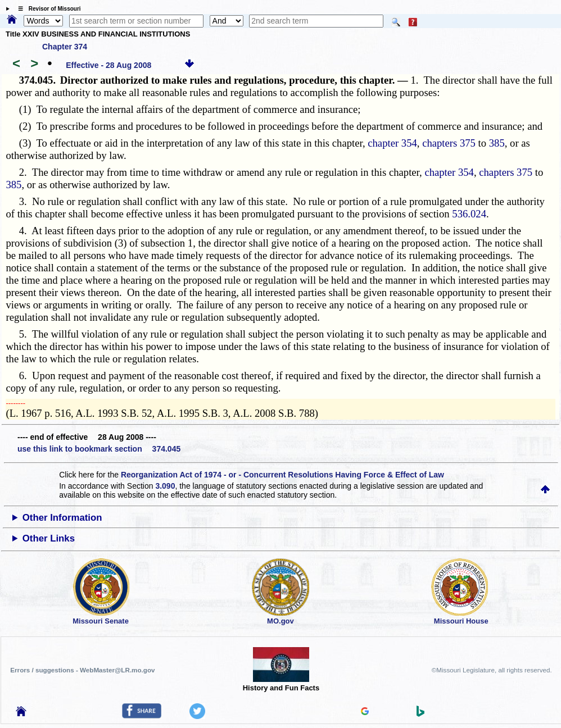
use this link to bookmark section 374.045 (99, 449)
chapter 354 (392, 143)
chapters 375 (449, 143)
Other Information (62, 518)
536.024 (469, 214)
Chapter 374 (65, 47)
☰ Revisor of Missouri (47, 9)
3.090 (165, 486)
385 (497, 143)
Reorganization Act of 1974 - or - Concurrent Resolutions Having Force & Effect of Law (282, 475)
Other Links (49, 538)
